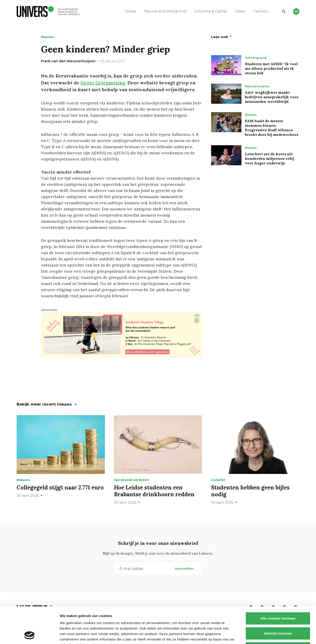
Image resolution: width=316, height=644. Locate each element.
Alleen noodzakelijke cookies (278, 614)
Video (240, 11)
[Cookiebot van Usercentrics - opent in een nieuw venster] (30, 635)
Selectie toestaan (278, 599)
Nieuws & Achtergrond (165, 11)
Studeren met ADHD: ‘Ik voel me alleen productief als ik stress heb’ (271, 68)
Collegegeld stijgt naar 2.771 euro (60, 488)
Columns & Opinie (211, 11)
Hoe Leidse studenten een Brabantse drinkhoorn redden (154, 491)
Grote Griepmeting (103, 83)
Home (131, 11)
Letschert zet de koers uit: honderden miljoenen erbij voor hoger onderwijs (269, 158)
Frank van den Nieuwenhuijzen (68, 61)
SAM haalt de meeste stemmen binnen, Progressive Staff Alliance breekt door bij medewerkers (272, 128)
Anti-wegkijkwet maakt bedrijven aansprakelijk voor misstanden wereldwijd (272, 97)
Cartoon (261, 11)
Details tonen (246, 635)
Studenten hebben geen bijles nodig (250, 491)
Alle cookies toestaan (278, 584)
